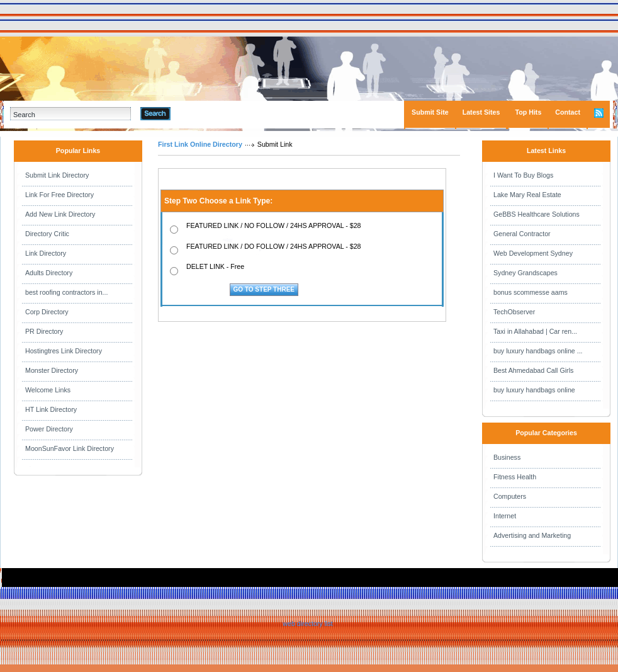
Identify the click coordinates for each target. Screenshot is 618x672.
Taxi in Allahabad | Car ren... (535, 331)
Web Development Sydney (533, 253)
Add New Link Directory (60, 214)
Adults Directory (49, 273)
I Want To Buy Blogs (523, 175)
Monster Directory (52, 370)
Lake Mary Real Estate (527, 195)
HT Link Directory (51, 409)
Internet (505, 516)
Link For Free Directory (59, 195)
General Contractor (522, 234)
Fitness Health (515, 477)
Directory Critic (47, 234)
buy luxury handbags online (534, 390)
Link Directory (46, 253)
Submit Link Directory (57, 175)
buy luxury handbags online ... (538, 351)
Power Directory (49, 429)
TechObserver (514, 312)
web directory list (307, 624)
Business (507, 457)
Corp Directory (47, 312)
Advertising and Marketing (532, 535)
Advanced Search (203, 113)
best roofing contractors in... (67, 292)
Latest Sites (481, 112)
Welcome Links (48, 390)
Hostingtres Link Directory (64, 351)
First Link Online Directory (200, 144)
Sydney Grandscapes (525, 273)
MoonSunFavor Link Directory (70, 448)
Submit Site (430, 112)
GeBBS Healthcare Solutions (537, 214)
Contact (568, 112)
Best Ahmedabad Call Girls (533, 370)
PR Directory (44, 331)
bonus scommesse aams (531, 292)
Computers (510, 496)
